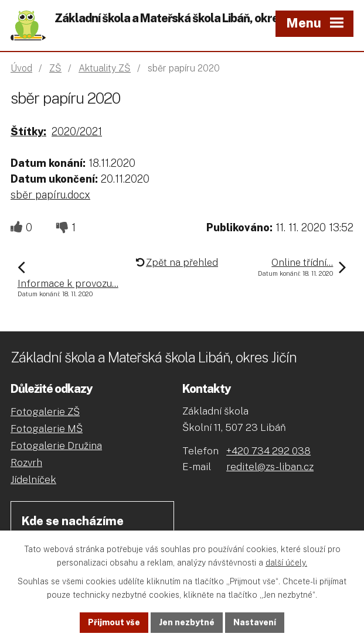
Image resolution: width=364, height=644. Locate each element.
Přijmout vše (114, 622)
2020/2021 (77, 131)
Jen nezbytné (187, 622)
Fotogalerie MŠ (47, 429)
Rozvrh (26, 463)
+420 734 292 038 (268, 451)
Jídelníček (33, 479)
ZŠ (55, 68)
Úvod (21, 68)
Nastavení (255, 622)
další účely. (286, 563)
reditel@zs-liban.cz (270, 467)
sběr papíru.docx (50, 195)
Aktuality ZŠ (105, 68)
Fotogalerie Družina (56, 446)
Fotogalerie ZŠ (45, 412)
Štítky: (28, 131)
